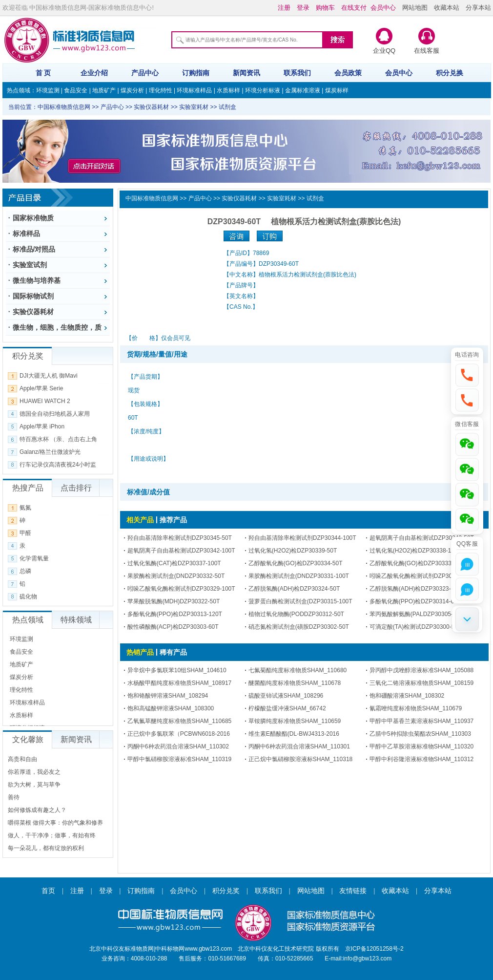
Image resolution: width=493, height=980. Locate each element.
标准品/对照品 (34, 249)
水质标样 (228, 90)
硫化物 (28, 597)
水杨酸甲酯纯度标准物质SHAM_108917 (179, 683)
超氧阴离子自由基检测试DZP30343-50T (422, 538)
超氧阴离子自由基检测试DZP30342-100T (181, 551)
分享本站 (478, 8)
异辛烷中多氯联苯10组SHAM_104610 (177, 670)
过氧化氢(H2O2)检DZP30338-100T (415, 551)
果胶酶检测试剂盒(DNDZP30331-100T (299, 576)
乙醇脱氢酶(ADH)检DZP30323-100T (417, 589)
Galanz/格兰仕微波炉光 (50, 452)
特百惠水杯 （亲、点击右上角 (58, 439)
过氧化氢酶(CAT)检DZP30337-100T (174, 563)
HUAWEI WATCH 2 (45, 401)
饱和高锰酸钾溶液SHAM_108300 (171, 708)
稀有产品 (173, 652)
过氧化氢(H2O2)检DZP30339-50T (293, 551)
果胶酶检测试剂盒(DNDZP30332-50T (176, 576)
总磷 (25, 571)
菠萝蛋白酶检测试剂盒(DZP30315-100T (300, 601)
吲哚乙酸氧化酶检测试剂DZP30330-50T (422, 576)
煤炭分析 (132, 90)
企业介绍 (94, 73)
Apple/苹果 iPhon (42, 426)
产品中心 (145, 73)
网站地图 (415, 8)
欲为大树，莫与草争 (34, 785)
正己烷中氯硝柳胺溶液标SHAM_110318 (300, 759)
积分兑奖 (226, 891)
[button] (467, 374)
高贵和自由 (22, 759)
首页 (48, 891)
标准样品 (26, 234)
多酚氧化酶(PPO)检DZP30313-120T (175, 614)
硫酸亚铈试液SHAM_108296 (286, 696)
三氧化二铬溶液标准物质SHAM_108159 (421, 683)
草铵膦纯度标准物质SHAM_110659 (295, 721)
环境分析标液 (263, 90)
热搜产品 (28, 488)
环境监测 (48, 90)
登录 (106, 891)
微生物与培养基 (37, 280)
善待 (14, 797)
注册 (77, 891)
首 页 (43, 73)
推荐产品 (173, 520)
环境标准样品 (194, 90)
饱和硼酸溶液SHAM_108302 (407, 696)
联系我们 (297, 73)
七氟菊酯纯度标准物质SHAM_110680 (298, 670)
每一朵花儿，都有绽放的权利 (46, 848)
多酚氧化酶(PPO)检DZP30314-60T (415, 601)
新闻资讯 (246, 73)
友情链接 (353, 891)
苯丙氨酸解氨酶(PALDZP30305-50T (416, 614)
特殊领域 (76, 620)
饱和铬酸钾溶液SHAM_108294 (168, 696)
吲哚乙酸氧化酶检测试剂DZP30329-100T (181, 589)
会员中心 (399, 73)
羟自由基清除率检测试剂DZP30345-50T (180, 538)
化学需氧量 (34, 558)
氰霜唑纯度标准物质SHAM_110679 (416, 708)
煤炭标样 (337, 90)
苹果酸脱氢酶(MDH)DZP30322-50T (174, 601)
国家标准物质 (33, 218)
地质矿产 (104, 90)
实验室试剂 (30, 265)
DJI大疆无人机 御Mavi (49, 376)
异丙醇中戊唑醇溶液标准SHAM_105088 (421, 670)
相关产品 (140, 520)
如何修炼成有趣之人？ (37, 810)
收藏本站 (447, 8)
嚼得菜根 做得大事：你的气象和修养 (55, 823)
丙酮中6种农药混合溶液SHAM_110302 (178, 746)
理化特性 (161, 90)
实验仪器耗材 (33, 312)
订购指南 (196, 73)
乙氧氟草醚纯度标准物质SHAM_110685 (179, 721)
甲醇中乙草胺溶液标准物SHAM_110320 (421, 746)
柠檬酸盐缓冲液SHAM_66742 (287, 708)
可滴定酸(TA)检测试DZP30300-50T (415, 627)
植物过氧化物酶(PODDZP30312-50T (296, 614)
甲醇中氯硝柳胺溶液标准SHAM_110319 (179, 759)
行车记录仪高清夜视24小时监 (58, 465)
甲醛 (25, 533)
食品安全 (76, 90)
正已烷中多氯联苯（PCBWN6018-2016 (179, 734)
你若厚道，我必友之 (34, 772)
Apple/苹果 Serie (41, 388)
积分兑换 (450, 73)
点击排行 (76, 488)
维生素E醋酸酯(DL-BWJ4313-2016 (294, 734)
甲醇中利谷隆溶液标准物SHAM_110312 (421, 759)
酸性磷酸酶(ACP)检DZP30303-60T (173, 627)
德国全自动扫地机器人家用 (55, 414)
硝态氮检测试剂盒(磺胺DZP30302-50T (299, 627)
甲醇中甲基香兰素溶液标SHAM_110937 (421, 721)
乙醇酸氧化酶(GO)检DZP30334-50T (296, 563)
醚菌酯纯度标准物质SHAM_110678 (295, 683)
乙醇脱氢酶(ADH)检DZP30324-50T (294, 589)
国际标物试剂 (33, 296)
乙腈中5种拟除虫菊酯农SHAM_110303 (420, 734)
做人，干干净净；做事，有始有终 (52, 835)
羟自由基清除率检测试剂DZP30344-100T (302, 538)
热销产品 (140, 652)
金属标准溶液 (303, 90)
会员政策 (348, 73)
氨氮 (25, 508)
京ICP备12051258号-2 (374, 949)
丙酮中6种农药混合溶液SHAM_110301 (299, 746)
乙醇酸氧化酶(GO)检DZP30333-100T (418, 563)
